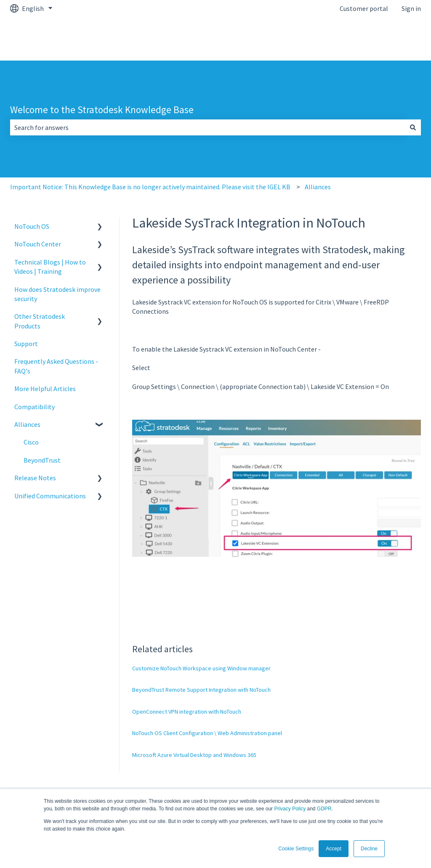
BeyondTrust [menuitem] (42, 460)
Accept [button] (334, 849)
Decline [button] (369, 849)
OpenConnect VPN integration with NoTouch (187, 712)
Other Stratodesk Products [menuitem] (40, 321)
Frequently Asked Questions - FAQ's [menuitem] (56, 366)
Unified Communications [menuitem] (50, 496)
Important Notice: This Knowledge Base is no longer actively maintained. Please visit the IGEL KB (150, 187)
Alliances (318, 187)
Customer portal (364, 8)
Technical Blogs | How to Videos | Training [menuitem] (50, 267)
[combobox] (208, 127)
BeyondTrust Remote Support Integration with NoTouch (201, 690)
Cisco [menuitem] (31, 442)
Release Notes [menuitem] (35, 478)
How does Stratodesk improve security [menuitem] (57, 294)
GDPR (324, 809)
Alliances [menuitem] (27, 424)
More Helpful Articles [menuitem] (45, 389)
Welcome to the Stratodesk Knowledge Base (102, 110)
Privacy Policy (290, 809)
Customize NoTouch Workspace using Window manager (201, 668)
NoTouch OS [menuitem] (32, 226)
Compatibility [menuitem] (35, 407)
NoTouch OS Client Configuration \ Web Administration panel (207, 733)
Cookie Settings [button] (296, 849)
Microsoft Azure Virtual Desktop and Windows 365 (194, 755)
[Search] (413, 127)
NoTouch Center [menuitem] (38, 244)
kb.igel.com (396, 39)
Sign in (411, 8)
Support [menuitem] (26, 344)
